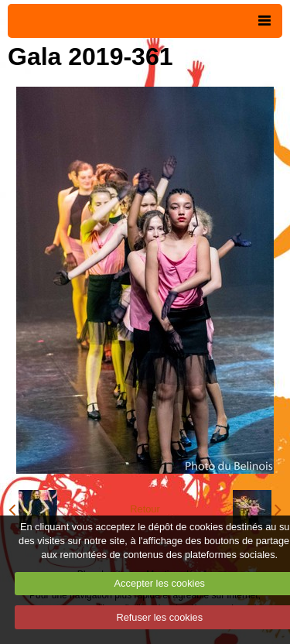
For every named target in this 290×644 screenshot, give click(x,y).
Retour (145, 509)
